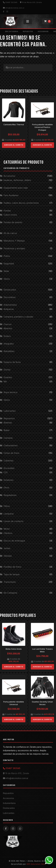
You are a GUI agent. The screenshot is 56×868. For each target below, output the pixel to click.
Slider (6, 271)
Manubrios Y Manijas (14, 241)
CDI (6, 472)
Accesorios (43, 32)
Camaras (8, 438)
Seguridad (9, 264)
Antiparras (9, 309)
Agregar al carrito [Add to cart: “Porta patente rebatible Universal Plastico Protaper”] (42, 145)
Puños (7, 256)
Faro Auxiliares (11, 195)
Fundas (7, 211)
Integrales (9, 344)
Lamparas (9, 514)
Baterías (8, 423)
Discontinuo (10, 297)
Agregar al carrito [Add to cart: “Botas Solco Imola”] (14, 667)
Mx (5, 381)
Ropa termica (10, 392)
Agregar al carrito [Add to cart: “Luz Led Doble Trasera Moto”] (42, 667)
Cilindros (8, 533)
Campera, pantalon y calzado (18, 317)
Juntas (7, 548)
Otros (6, 488)
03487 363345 (10, 2)
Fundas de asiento (13, 222)
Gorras (7, 370)
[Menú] (28, 21)
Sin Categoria (12, 32)
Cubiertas (9, 461)
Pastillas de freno (12, 567)
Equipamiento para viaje (16, 188)
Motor (7, 529)
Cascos (8, 324)
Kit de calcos (10, 233)
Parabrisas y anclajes (14, 248)
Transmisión (10, 582)
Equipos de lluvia (12, 362)
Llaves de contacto (14, 521)
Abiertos (8, 328)
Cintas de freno (11, 453)
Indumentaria (10, 305)
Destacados (10, 290)
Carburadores (11, 445)
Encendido (9, 468)
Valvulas (8, 556)
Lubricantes (10, 411)
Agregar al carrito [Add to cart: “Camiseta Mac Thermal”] (14, 145)
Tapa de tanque (12, 574)
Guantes (8, 377)
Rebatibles (9, 351)
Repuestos (28, 32)
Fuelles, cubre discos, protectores (21, 203)
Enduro (7, 336)
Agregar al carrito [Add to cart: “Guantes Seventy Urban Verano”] (42, 720)
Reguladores (10, 495)
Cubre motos (10, 215)
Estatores (9, 480)
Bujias (7, 430)
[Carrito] (47, 21)
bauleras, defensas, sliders (17, 180)
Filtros (7, 506)
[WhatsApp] (49, 860)
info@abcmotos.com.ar (14, 8)
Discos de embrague (14, 541)
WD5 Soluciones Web (36, 864)
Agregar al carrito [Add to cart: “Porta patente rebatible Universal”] (14, 720)
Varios (7, 279)
